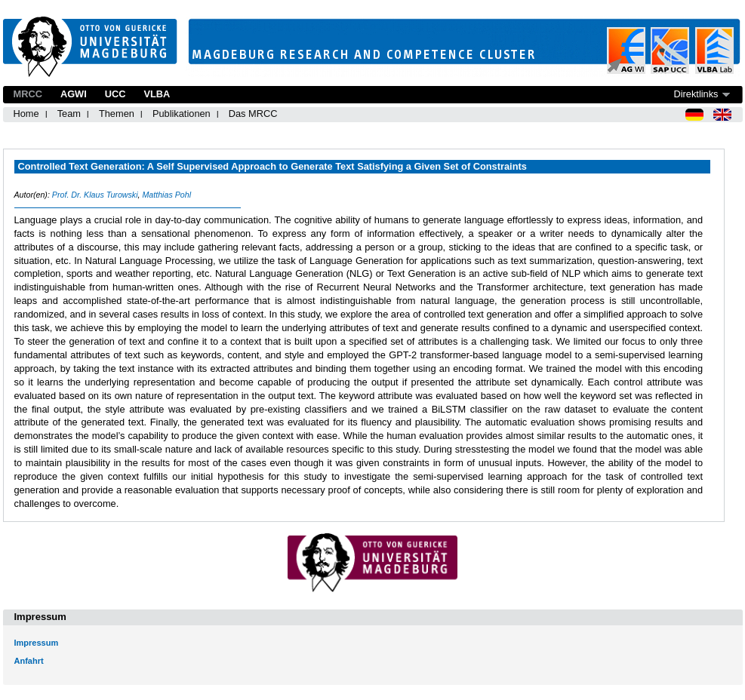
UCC (115, 94)
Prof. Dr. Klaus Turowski (95, 195)
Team (69, 114)
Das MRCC (253, 114)
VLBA (157, 94)
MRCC (28, 94)
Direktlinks (696, 94)
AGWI (74, 94)
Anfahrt (29, 661)
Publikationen (182, 114)
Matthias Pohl (166, 195)
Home (26, 114)
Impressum (37, 643)
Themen (117, 114)
